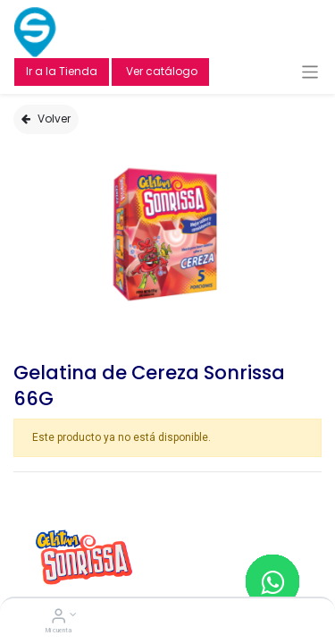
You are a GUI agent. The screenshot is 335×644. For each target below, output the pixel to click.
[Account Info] (59, 618)
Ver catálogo (160, 71)
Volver (46, 119)
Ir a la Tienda (62, 71)
